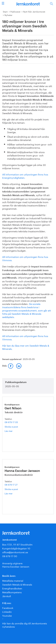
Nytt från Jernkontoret (34, 11)
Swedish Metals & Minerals (17, 584)
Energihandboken (12, 588)
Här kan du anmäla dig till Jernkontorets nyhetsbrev (25, 625)
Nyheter (8, 15)
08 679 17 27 (11, 484)
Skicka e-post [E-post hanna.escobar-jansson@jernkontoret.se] (11, 489)
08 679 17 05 (11, 422)
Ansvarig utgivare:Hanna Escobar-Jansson (16, 565)
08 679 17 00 (10, 556)
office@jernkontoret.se (15, 552)
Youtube (7, 615)
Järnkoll (7, 596)
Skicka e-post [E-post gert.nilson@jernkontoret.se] (11, 426)
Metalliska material (13, 580)
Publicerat (15, 11)
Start (5, 11)
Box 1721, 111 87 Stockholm (17, 544)
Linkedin (7, 611)
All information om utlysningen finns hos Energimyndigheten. (25, 176)
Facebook (8, 608)
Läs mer (12, 431)
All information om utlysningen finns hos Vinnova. (25, 258)
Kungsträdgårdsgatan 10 (16, 548)
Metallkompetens (12, 592)
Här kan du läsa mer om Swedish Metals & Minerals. (26, 347)
